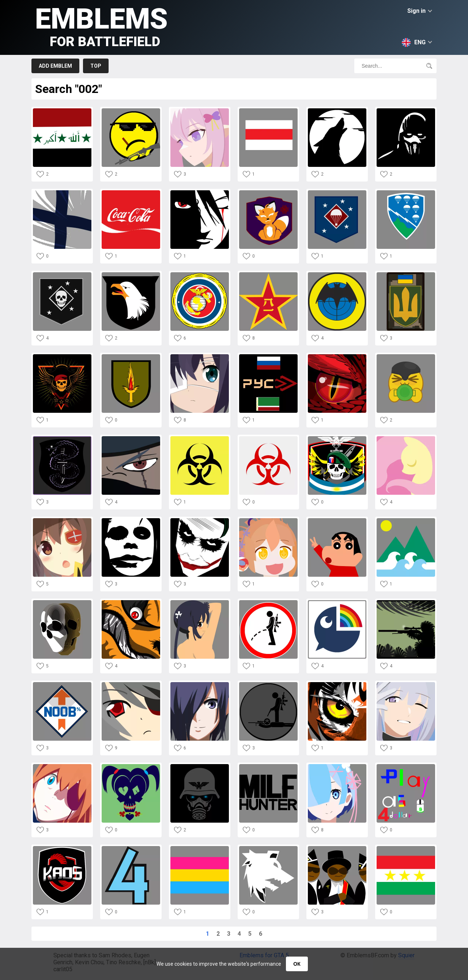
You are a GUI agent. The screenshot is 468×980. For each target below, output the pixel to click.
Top (96, 66)
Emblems (101, 26)
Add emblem (55, 66)
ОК (297, 964)
